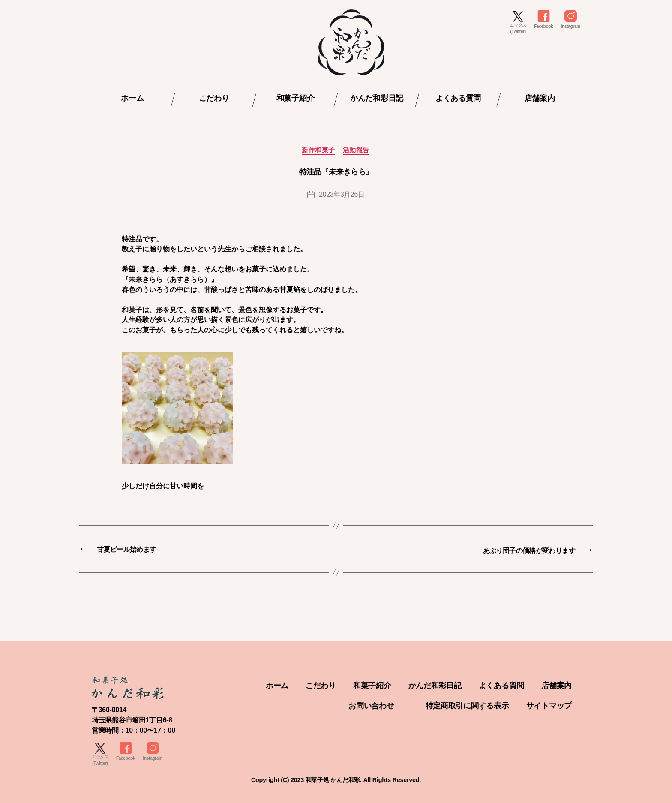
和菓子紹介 (295, 98)
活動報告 (357, 151)
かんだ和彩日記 (377, 98)
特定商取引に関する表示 (467, 706)
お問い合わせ (371, 706)
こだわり (214, 98)
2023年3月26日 (342, 195)
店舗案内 (540, 98)
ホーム (132, 98)
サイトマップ (549, 706)
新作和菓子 (318, 151)
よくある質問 (458, 98)
